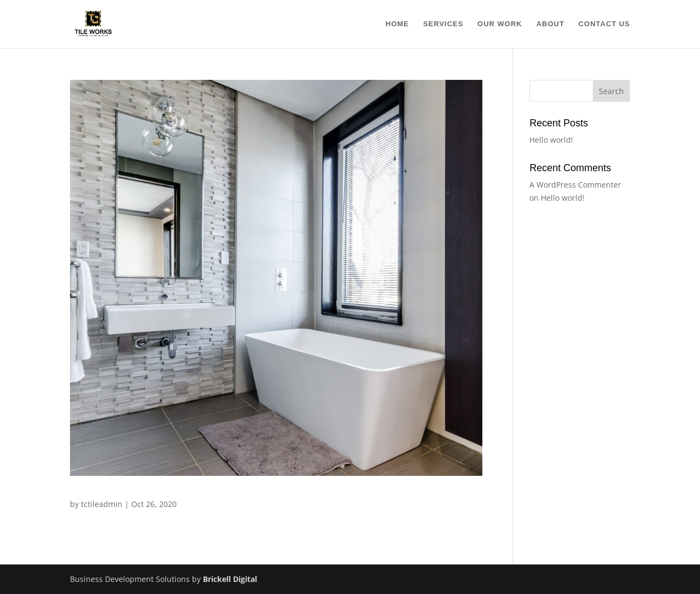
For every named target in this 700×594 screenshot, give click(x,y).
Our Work (500, 24)
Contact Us (604, 24)
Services (444, 24)
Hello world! (551, 140)
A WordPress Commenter (575, 185)
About (550, 24)
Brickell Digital (229, 579)
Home (397, 24)
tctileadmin (102, 504)
